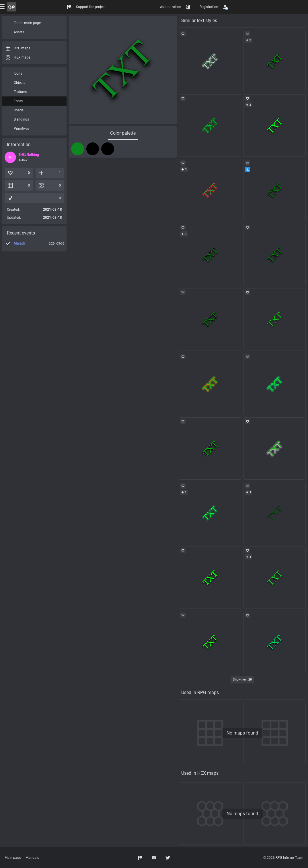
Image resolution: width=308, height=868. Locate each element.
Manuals (32, 858)
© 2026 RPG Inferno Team (283, 858)
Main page (13, 858)
